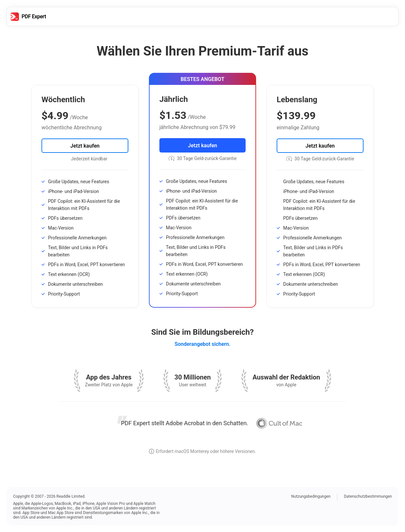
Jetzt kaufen (85, 146)
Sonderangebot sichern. (202, 344)
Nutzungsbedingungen (311, 496)
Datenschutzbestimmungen (368, 496)
